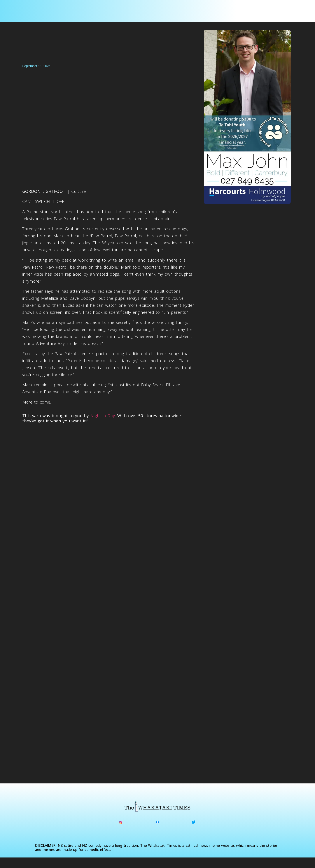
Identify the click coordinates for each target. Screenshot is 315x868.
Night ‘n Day (103, 416)
